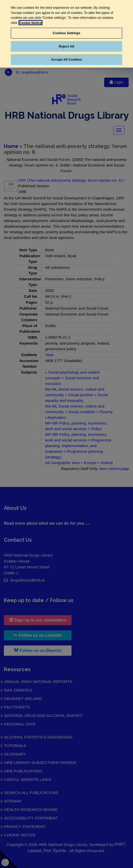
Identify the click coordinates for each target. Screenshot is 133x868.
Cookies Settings (67, 33)
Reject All (66, 46)
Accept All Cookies (67, 59)
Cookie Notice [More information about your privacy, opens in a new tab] (30, 23)
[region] (66, 34)
